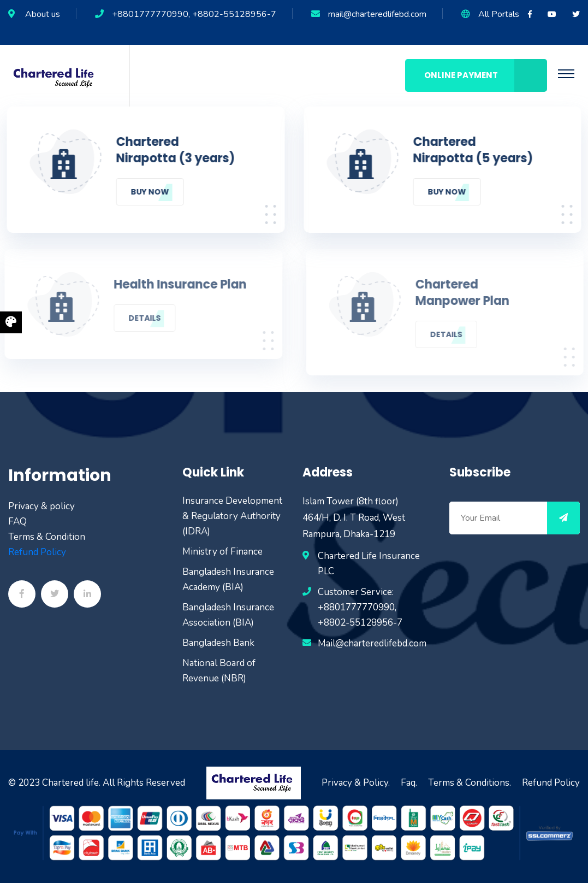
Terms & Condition (47, 537)
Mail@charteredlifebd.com (372, 643)
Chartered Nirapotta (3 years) (175, 150)
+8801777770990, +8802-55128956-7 (194, 14)
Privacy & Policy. (356, 783)
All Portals (499, 14)
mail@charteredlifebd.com (377, 14)
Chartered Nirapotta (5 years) (474, 150)
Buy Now (149, 192)
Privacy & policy (41, 506)
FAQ (17, 522)
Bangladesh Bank (218, 643)
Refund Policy (37, 552)
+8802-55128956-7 (360, 623)
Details (143, 318)
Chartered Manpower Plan (464, 293)
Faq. (409, 783)
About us (43, 14)
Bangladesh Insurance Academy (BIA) (228, 579)
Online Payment (486, 75)
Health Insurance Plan (178, 285)
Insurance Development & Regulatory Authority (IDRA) (232, 516)
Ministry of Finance (222, 552)
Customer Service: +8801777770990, (357, 600)
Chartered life (70, 783)
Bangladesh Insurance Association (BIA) (228, 615)
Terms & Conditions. (470, 783)
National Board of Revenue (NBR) (219, 671)
